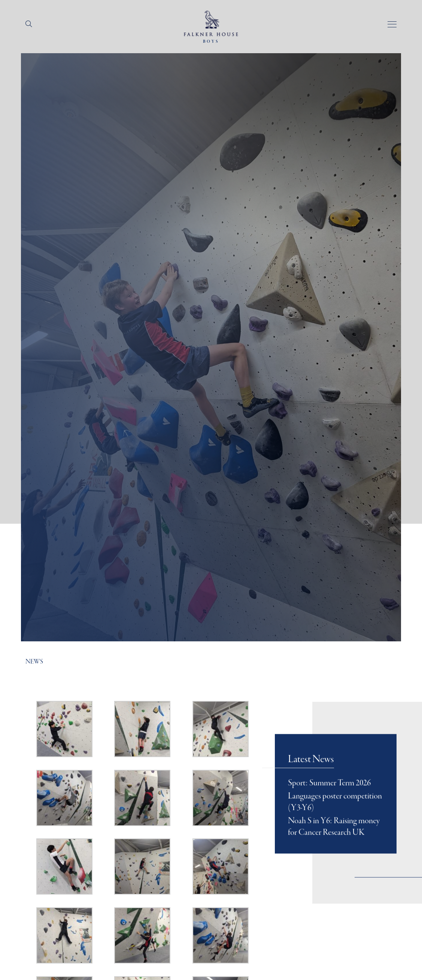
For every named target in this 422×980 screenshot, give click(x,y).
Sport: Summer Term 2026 (329, 792)
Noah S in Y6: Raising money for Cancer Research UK (334, 836)
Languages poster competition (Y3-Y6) (335, 811)
